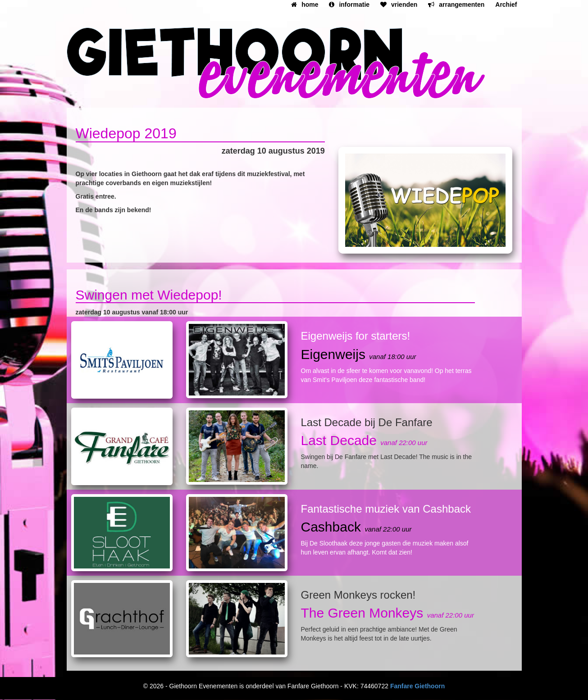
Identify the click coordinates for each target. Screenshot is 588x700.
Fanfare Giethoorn (417, 686)
